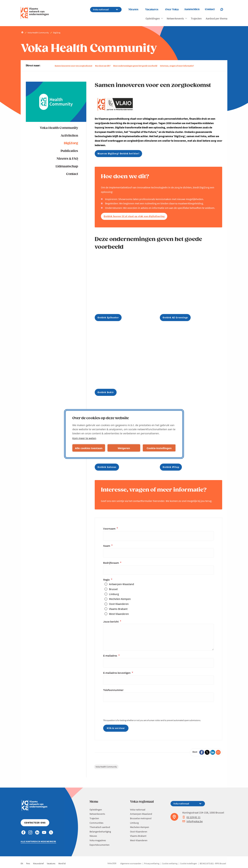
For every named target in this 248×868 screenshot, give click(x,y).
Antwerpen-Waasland (122, 584)
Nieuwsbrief (38, 863)
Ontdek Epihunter (108, 317)
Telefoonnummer (113, 690)
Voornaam (110, 529)
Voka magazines (98, 840)
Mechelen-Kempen (120, 599)
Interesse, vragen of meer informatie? (177, 66)
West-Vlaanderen (119, 614)
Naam (107, 546)
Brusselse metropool (141, 818)
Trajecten (196, 18)
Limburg (114, 594)
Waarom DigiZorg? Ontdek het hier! (118, 153)
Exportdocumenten (100, 845)
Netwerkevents (175, 18)
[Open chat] (224, 9)
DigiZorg (71, 143)
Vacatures (152, 10)
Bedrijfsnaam (111, 563)
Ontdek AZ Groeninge (175, 317)
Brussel (113, 589)
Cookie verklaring (170, 863)
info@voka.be (193, 821)
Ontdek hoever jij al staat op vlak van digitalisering (134, 216)
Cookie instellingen (189, 863)
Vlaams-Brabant (118, 609)
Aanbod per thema (217, 18)
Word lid (62, 863)
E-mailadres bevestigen (117, 673)
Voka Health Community (59, 128)
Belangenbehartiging (100, 832)
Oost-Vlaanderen (119, 604)
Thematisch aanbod (100, 827)
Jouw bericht (111, 622)
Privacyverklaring (152, 863)
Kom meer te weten (84, 438)
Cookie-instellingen (159, 448)
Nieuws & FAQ (67, 159)
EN (22, 863)
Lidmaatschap (67, 166)
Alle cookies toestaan (89, 448)
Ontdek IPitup (171, 467)
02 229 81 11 (191, 817)
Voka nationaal (138, 810)
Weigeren (124, 448)
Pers (28, 863)
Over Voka (172, 10)
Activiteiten (69, 136)
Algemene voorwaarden (131, 863)
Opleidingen (153, 18)
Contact (72, 174)
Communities (96, 823)
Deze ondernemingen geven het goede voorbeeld (135, 66)
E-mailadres (110, 656)
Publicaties (69, 151)
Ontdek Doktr (106, 392)
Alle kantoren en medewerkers (38, 841)
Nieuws (133, 10)
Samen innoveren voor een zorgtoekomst (74, 66)
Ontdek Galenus (107, 467)
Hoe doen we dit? (103, 66)
